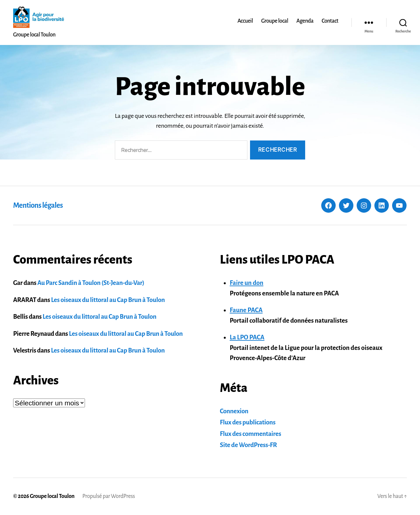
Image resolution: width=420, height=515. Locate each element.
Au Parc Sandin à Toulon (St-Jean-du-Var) (91, 283)
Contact (330, 21)
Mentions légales (38, 205)
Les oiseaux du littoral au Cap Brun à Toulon (108, 300)
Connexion (234, 411)
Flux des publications (248, 422)
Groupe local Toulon (52, 496)
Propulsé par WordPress (109, 496)
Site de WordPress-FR (248, 445)
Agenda (305, 21)
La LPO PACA (247, 337)
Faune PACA (246, 310)
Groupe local (275, 21)
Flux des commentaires (251, 434)
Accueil (245, 21)
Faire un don (247, 283)
